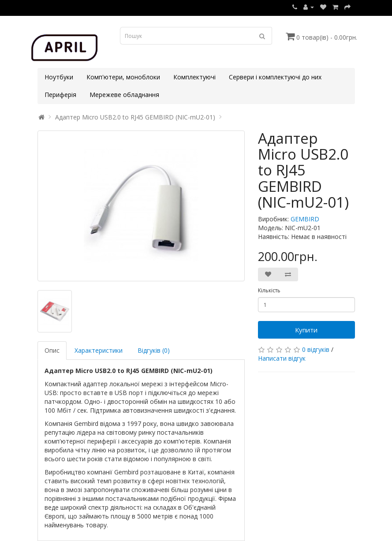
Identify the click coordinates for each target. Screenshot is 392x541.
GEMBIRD (305, 219)
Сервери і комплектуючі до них (275, 77)
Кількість (269, 290)
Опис (52, 350)
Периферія (60, 95)
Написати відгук (282, 358)
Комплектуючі (194, 77)
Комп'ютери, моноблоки (123, 77)
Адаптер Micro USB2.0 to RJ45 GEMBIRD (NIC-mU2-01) (135, 117)
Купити (306, 330)
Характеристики (99, 350)
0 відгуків (316, 349)
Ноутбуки (59, 77)
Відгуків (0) (154, 350)
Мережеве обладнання (124, 95)
